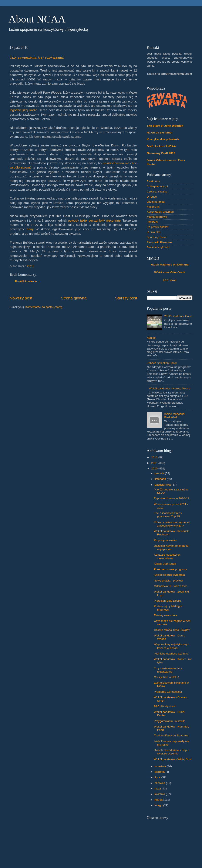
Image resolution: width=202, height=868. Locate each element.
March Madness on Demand (170, 265)
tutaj (30, 229)
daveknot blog (156, 202)
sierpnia (160, 772)
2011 (155, 463)
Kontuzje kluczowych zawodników (167, 556)
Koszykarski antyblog (160, 212)
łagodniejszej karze (23, 110)
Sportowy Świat (157, 237)
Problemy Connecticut (168, 692)
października (163, 485)
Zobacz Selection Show (162, 363)
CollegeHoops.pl (157, 186)
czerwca (160, 783)
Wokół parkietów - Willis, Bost (173, 759)
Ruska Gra (154, 232)
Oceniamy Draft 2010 (161, 153)
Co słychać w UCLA (167, 677)
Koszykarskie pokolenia (163, 139)
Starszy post (126, 298)
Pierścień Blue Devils (167, 601)
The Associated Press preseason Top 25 (168, 515)
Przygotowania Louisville (170, 721)
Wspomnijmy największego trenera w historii (171, 646)
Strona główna (74, 298)
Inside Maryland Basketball (174, 416)
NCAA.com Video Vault (170, 272)
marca (159, 800)
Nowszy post (21, 298)
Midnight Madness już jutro (171, 654)
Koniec (151, 338)
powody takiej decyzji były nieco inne (94, 221)
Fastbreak (153, 207)
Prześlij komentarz (27, 281)
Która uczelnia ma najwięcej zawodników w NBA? (172, 524)
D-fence (152, 197)
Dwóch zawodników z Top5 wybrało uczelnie (171, 752)
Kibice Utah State (165, 564)
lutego (159, 805)
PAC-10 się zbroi (165, 706)
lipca (158, 777)
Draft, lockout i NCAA (161, 146)
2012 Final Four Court (178, 316)
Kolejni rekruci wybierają (169, 575)
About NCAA (37, 19)
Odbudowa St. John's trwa (171, 586)
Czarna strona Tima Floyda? (172, 630)
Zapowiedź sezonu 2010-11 (172, 498)
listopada (161, 479)
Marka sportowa (157, 217)
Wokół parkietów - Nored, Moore (169, 388)
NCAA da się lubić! (159, 133)
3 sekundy (153, 181)
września (161, 766)
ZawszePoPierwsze (159, 242)
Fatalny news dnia (166, 615)
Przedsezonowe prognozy (170, 569)
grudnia (160, 473)
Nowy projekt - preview (169, 581)
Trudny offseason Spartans (171, 735)
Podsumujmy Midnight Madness (168, 608)
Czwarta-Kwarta (157, 192)
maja (158, 789)
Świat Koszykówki (158, 247)
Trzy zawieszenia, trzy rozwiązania (37, 57)
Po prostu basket (157, 227)
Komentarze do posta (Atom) (44, 307)
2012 (155, 457)
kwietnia (160, 794)
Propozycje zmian (165, 540)
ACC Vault (170, 280)
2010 (155, 468)
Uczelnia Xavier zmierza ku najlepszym (171, 547)
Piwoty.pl (152, 222)
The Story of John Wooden (165, 126)
